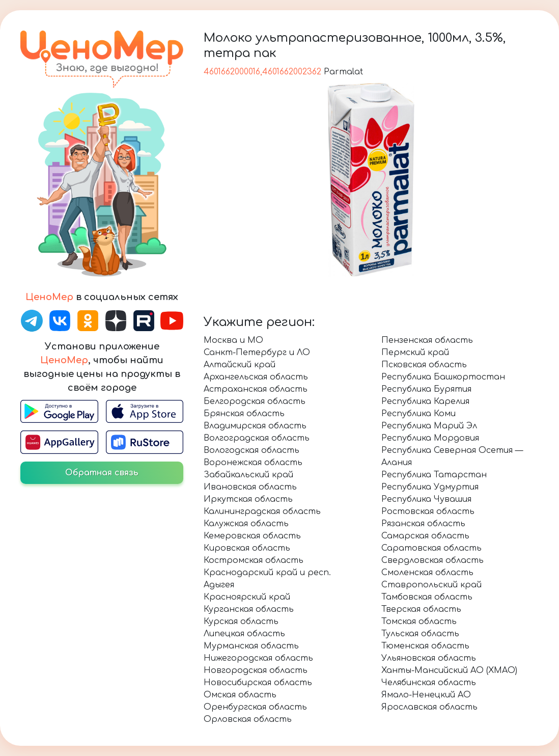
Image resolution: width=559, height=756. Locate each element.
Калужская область (246, 524)
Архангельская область (256, 377)
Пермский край (415, 353)
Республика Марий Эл (429, 426)
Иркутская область (248, 499)
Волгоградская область (257, 438)
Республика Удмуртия (430, 487)
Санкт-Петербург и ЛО (257, 353)
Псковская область (424, 365)
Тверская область (421, 609)
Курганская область (249, 609)
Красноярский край (247, 597)
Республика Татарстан (434, 475)
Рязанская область (423, 524)
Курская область (241, 622)
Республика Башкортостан (443, 377)
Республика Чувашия (426, 499)
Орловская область (248, 719)
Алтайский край (240, 365)
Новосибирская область (258, 683)
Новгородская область (256, 670)
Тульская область (420, 634)
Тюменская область (425, 646)
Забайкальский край (248, 475)
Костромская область (254, 560)
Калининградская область (262, 511)
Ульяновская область (429, 658)
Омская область (240, 695)
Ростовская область (428, 511)
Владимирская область (255, 426)
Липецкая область (244, 634)
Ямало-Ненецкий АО (426, 695)
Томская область (419, 622)
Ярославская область (429, 707)
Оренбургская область (255, 707)
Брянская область (244, 414)
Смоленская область (427, 573)
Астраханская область (256, 389)
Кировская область (247, 548)
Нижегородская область (258, 658)
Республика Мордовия (430, 438)
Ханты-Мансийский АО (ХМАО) (449, 670)
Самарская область (425, 536)
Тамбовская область (427, 597)
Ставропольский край (431, 585)
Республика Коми (418, 414)
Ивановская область (250, 487)
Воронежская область (253, 463)
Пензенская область (427, 340)
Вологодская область (251, 450)
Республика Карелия (425, 401)
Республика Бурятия (426, 389)
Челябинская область (429, 683)
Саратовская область (431, 548)
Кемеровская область (252, 536)
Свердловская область (432, 560)
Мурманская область (251, 646)
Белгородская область (255, 401)
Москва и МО (233, 340)
